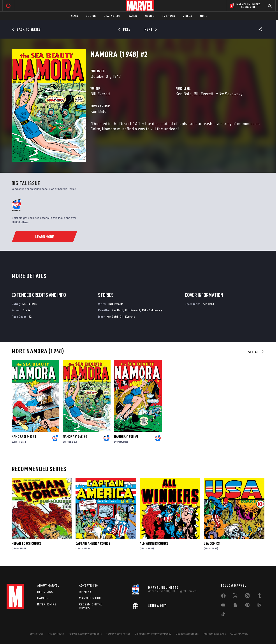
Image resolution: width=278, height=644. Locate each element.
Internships (47, 604)
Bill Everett (100, 94)
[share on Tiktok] (223, 615)
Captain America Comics (93, 543)
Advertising (89, 585)
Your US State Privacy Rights (85, 634)
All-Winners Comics (154, 543)
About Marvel (48, 585)
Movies (150, 16)
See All (256, 352)
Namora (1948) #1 (126, 436)
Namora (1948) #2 (75, 436)
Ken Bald (184, 94)
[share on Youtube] (223, 606)
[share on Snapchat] (235, 606)
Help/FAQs (45, 592)
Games (133, 16)
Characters (112, 16)
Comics (91, 16)
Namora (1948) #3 (24, 436)
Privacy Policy (56, 634)
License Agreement (187, 634)
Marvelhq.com (90, 598)
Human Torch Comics (26, 543)
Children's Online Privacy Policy (153, 634)
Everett (16, 442)
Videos (187, 16)
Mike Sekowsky (229, 94)
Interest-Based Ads (214, 634)
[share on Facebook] (223, 597)
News (75, 16)
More (204, 16)
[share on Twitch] (259, 606)
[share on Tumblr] (259, 596)
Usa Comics (212, 543)
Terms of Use (36, 634)
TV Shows (169, 16)
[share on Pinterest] (247, 606)
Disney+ (85, 592)
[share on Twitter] (235, 596)
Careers (44, 598)
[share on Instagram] (247, 596)
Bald (23, 442)
